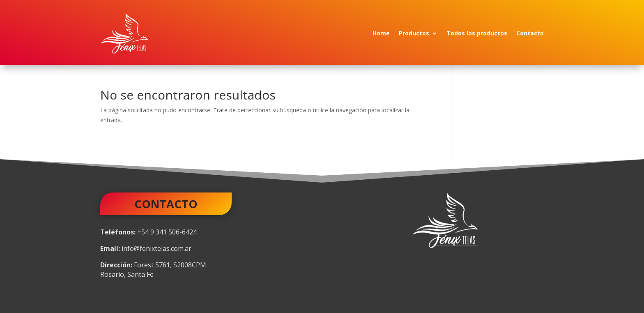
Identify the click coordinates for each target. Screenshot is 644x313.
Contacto (530, 33)
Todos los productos (477, 33)
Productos (414, 33)
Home (381, 33)
